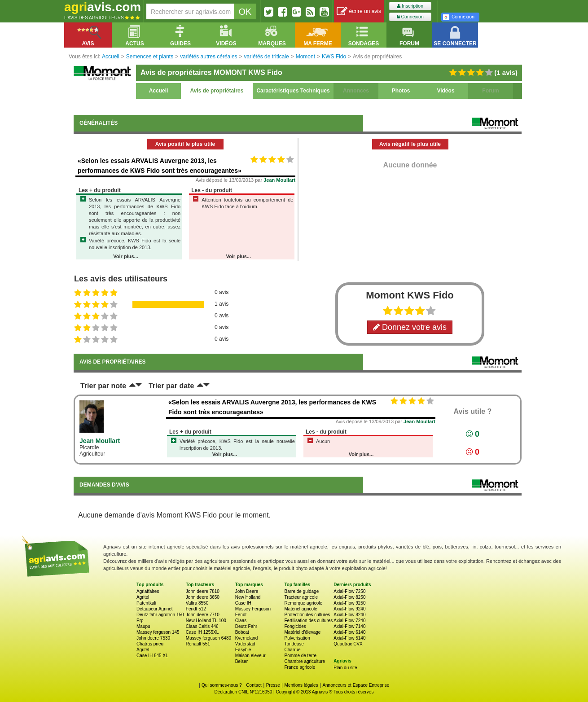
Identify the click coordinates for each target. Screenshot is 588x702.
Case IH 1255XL (202, 632)
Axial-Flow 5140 (349, 638)
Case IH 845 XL (152, 656)
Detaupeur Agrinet (155, 609)
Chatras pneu (150, 644)
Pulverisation (297, 638)
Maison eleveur (250, 656)
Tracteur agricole (301, 597)
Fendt (241, 615)
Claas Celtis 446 (202, 626)
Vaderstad (245, 644)
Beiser (241, 661)
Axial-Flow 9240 (349, 609)
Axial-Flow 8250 (349, 597)
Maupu (143, 626)
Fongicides (295, 626)
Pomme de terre (300, 656)
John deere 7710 (203, 615)
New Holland (248, 597)
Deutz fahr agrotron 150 (160, 615)
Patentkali (146, 603)
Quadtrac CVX (348, 644)
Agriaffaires (148, 591)
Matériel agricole (301, 609)
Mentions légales (301, 685)
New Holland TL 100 (206, 621)
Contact (254, 685)
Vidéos (445, 91)
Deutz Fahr (246, 626)
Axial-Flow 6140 (349, 632)
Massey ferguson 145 (158, 632)
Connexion (410, 17)
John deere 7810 (203, 591)
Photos (401, 91)
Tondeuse (294, 644)
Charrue (292, 650)
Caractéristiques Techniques (293, 91)
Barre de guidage (301, 591)
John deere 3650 (203, 597)
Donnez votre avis (410, 327)
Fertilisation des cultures (308, 621)
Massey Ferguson (253, 609)
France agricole (300, 667)
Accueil (159, 91)
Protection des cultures (307, 615)
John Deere (247, 591)
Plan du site (345, 668)
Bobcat (242, 632)
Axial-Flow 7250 (349, 591)
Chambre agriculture (305, 661)
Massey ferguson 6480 (208, 638)
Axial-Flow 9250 (349, 603)
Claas (241, 621)
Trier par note (103, 386)
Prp (140, 621)
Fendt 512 (196, 609)
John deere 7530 (153, 638)
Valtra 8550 (197, 603)
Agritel (143, 597)
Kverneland (247, 638)
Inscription (410, 6)
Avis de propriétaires (217, 91)
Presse (273, 685)
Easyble (243, 650)
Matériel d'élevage (302, 632)
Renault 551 (198, 644)
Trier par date (171, 386)
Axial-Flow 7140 (349, 626)
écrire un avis (359, 11)
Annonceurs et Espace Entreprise (356, 685)
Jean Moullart (279, 180)
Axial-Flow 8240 (349, 615)
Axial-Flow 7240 (349, 621)
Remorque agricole (303, 603)
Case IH (243, 603)
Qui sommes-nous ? (222, 685)
